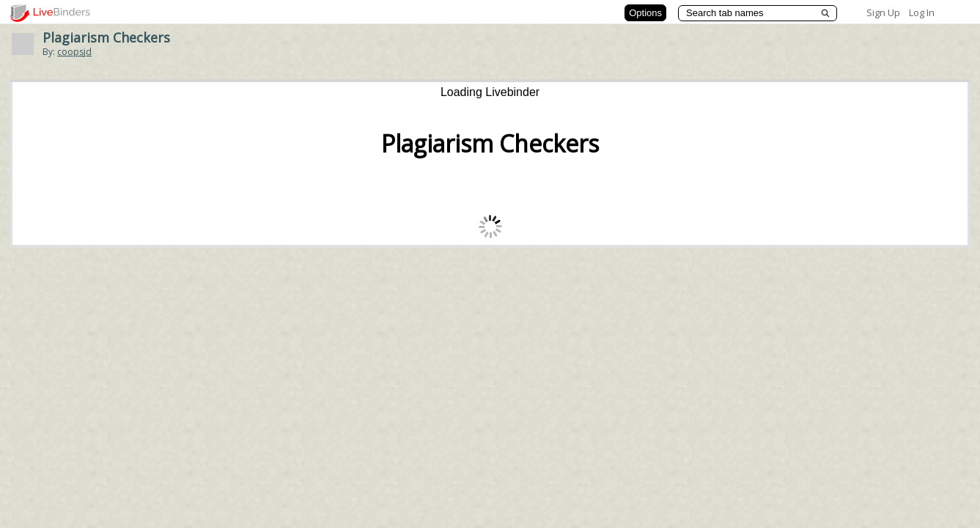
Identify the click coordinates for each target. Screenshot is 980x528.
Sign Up (883, 12)
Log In (922, 12)
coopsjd (74, 52)
